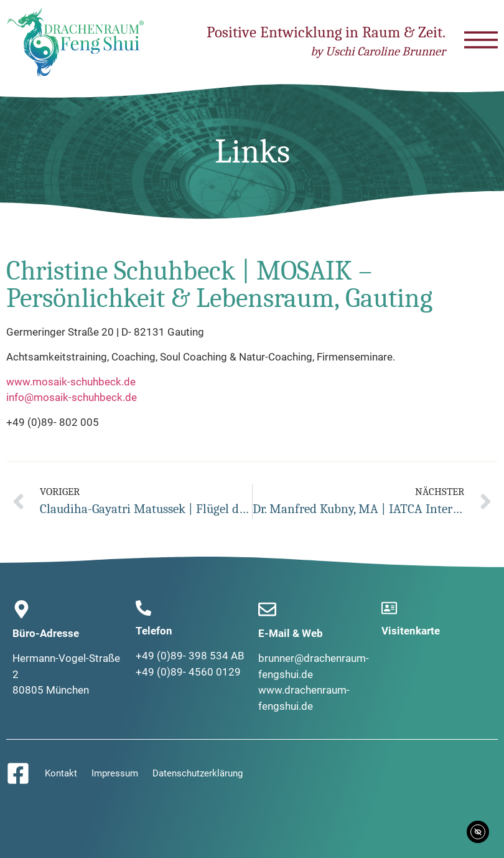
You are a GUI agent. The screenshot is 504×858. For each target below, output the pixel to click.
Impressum (115, 773)
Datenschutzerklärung (198, 773)
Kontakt (61, 773)
